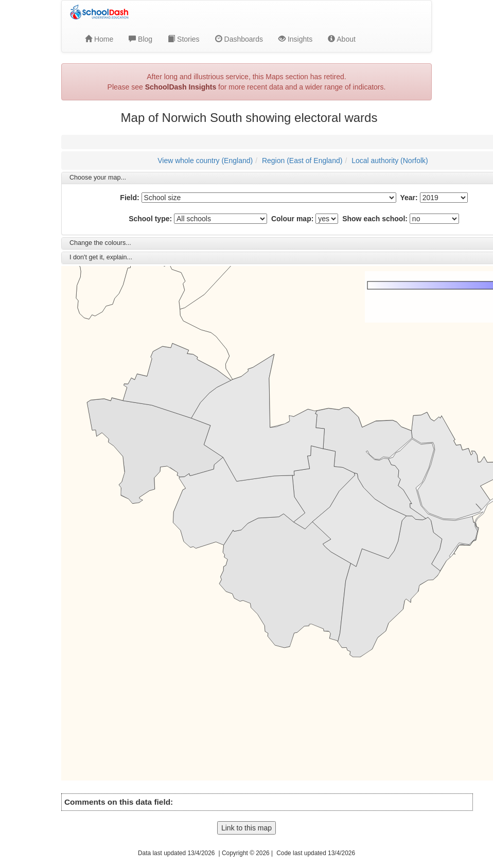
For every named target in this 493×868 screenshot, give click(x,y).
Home (99, 39)
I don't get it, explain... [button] (101, 257)
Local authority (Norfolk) (390, 161)
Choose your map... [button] (98, 178)
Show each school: (375, 219)
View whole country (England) (205, 161)
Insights (295, 39)
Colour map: (292, 219)
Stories (183, 39)
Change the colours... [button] (100, 243)
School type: (150, 219)
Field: (129, 198)
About (342, 39)
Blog (140, 39)
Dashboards (239, 39)
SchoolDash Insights (181, 87)
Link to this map (246, 828)
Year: (409, 198)
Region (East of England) (302, 161)
